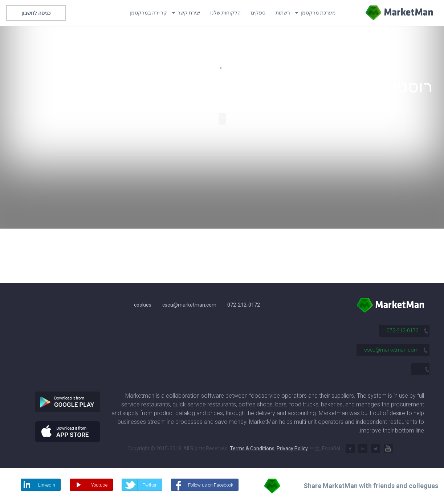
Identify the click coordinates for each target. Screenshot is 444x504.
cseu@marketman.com (189, 305)
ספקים (258, 13)
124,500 (236, 70)
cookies (143, 305)
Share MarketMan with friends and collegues (371, 486)
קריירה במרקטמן (148, 13)
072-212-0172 (244, 305)
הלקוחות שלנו (225, 13)
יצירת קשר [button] (186, 13)
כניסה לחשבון (36, 13)
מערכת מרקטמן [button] (315, 13)
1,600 (208, 70)
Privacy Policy (292, 448)
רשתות (283, 13)
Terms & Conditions (252, 448)
